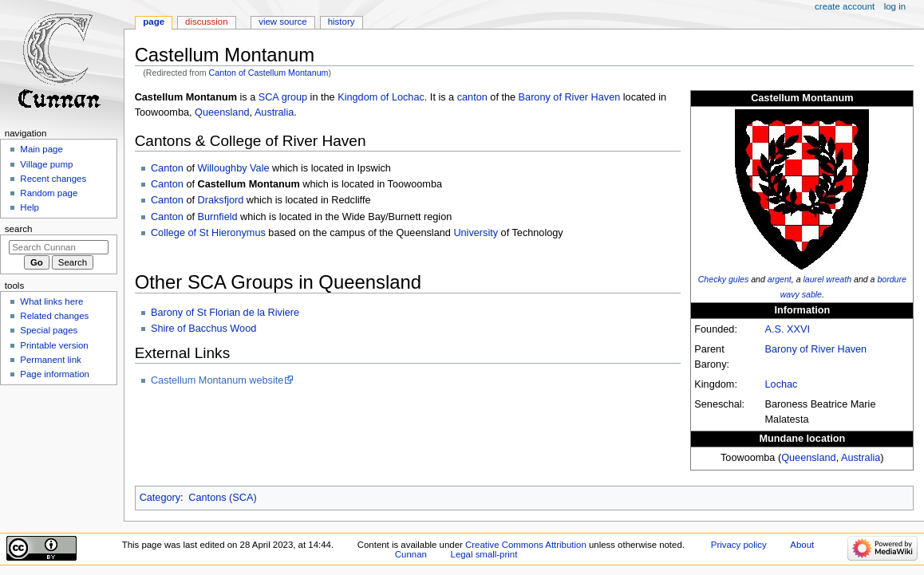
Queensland (808, 458)
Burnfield (218, 217)
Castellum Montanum (249, 184)
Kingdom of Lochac (381, 97)
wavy (790, 294)
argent (780, 279)
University (476, 233)
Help (30, 207)
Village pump (46, 164)
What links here (51, 301)
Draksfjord (221, 200)
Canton (167, 168)
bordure (891, 279)
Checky (712, 279)
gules (738, 279)
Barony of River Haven (816, 349)
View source (282, 22)
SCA (269, 97)
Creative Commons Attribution (526, 545)
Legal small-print (484, 554)
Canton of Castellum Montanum (269, 73)
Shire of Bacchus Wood (203, 329)
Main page (41, 149)
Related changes (54, 316)
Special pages (49, 330)
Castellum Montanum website (217, 380)
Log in (895, 6)
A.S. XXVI (788, 329)
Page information (55, 374)
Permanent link (50, 360)
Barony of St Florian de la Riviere (225, 313)
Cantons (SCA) (222, 498)
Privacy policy (739, 545)
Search (19, 229)
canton (472, 97)
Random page (49, 193)
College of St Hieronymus (208, 233)
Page (154, 22)
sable (812, 294)
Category (160, 498)
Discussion (206, 22)
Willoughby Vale (234, 168)
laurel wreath (828, 279)
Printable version (54, 345)
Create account (845, 6)
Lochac (782, 384)
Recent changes (53, 179)
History (342, 22)
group (294, 97)
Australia (861, 458)
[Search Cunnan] (59, 247)
